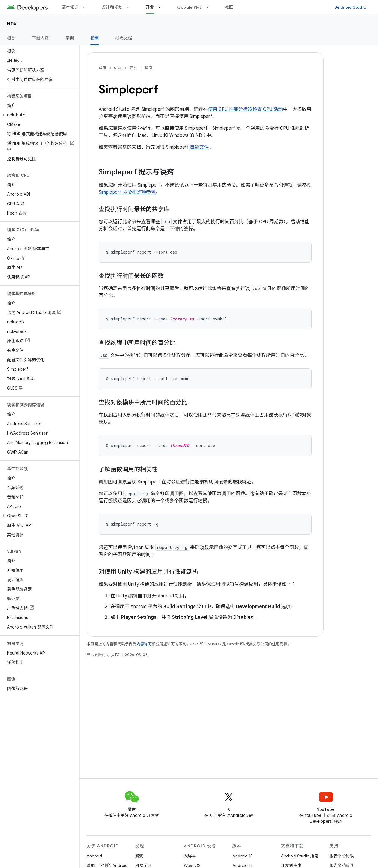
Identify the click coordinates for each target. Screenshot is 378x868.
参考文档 (124, 38)
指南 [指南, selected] (95, 38)
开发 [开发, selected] (150, 7)
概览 (11, 38)
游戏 (139, 856)
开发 (133, 68)
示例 (70, 38)
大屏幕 (190, 856)
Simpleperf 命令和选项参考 (127, 192)
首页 (102, 68)
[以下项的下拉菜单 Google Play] (210, 7)
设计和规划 (112, 7)
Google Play (190, 7)
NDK (12, 24)
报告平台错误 (342, 856)
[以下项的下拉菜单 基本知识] (87, 7)
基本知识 (70, 7)
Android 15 (243, 856)
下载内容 (41, 38)
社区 (229, 7)
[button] (39, 115)
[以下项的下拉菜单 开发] (162, 7)
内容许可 (144, 644)
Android (94, 856)
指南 (149, 68)
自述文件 (199, 147)
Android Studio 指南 (300, 856)
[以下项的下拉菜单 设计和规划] (131, 7)
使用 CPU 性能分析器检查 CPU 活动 (245, 109)
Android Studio (351, 7)
